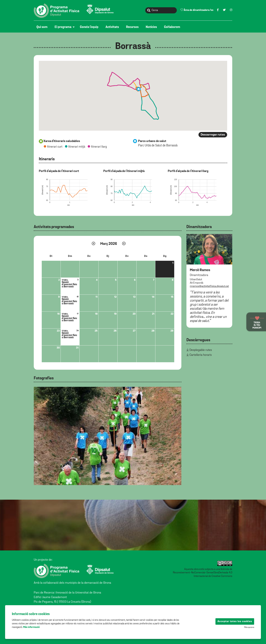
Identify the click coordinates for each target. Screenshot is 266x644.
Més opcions (249, 627)
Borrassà (133, 46)
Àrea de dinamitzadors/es (197, 10)
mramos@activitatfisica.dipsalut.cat (209, 286)
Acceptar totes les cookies (235, 621)
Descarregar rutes (213, 135)
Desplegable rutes (201, 350)
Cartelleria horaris (201, 355)
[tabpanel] (108, 436)
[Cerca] (161, 10)
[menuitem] (43, 27)
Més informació (31, 627)
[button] (139, 89)
